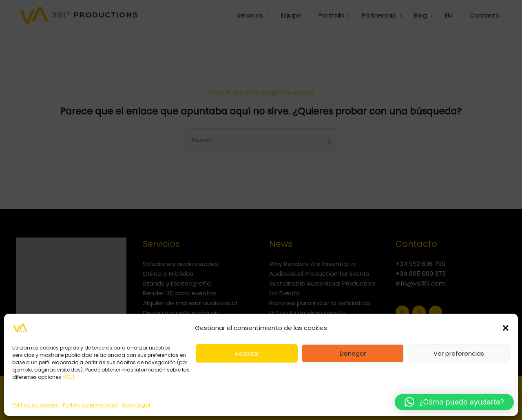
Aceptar (247, 353)
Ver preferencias (459, 353)
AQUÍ (68, 377)
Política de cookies (35, 405)
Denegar (353, 353)
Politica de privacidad (90, 405)
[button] (506, 328)
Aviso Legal (136, 405)
